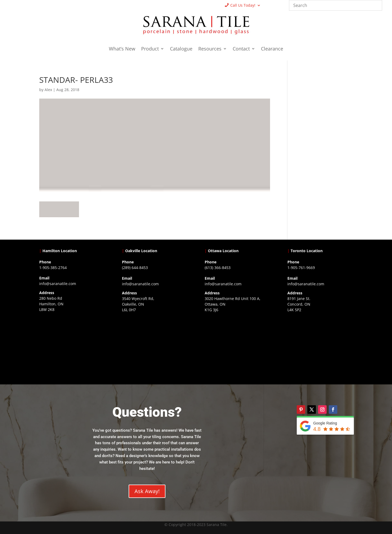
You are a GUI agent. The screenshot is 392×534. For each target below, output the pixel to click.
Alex (48, 90)
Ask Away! (147, 491)
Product (150, 49)
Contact (241, 49)
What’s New (122, 49)
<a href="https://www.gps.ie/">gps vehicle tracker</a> (320, 348)
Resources (210, 49)
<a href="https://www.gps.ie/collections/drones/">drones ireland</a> (155, 348)
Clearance (272, 49)
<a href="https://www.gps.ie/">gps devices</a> (237, 348)
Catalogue (181, 49)
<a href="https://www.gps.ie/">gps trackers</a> (72, 348)
